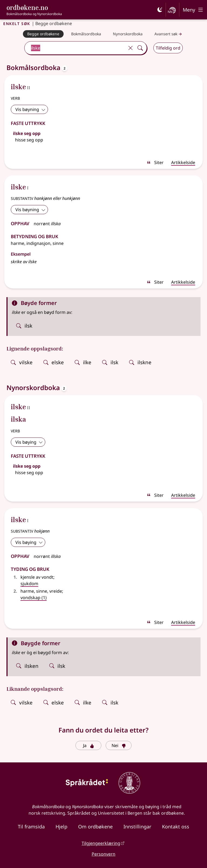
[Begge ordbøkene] (43, 34)
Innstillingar (137, 827)
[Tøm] (130, 48)
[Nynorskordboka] (128, 34)
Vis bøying (29, 442)
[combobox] (75, 48)
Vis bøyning (30, 109)
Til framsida (31, 827)
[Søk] (140, 48)
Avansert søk (169, 34)
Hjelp (61, 827)
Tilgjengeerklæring (101, 843)
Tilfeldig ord (168, 48)
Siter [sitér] (155, 162)
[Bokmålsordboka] (86, 34)
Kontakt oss (176, 827)
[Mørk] (160, 10)
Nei (119, 745)
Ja (89, 745)
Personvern (103, 854)
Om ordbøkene (95, 827)
